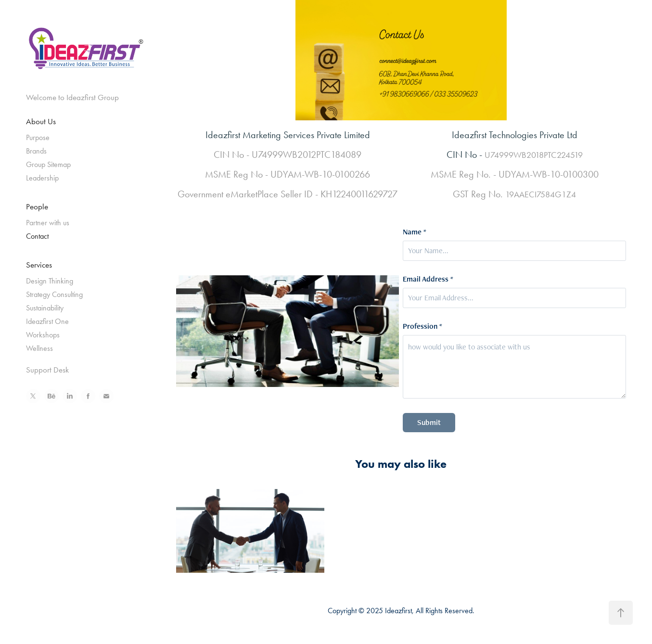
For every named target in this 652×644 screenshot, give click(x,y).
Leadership (42, 178)
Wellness (39, 348)
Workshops (43, 335)
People (37, 206)
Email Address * (428, 279)
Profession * (422, 326)
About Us (41, 121)
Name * (415, 232)
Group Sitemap (48, 164)
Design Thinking (50, 281)
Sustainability (45, 308)
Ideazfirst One (47, 321)
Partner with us (48, 223)
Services (39, 265)
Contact (37, 236)
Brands (36, 151)
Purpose (38, 137)
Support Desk (47, 370)
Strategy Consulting (54, 294)
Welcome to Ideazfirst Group (72, 97)
